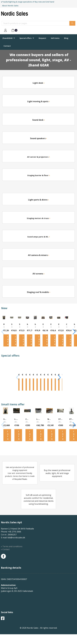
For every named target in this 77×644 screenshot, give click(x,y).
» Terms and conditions (12, 556)
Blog (66, 38)
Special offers (26, 38)
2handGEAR (7, 38)
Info (8, 344)
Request (42, 38)
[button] (74, 333)
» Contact (5, 559)
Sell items (55, 38)
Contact (7, 46)
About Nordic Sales (10, 6)
